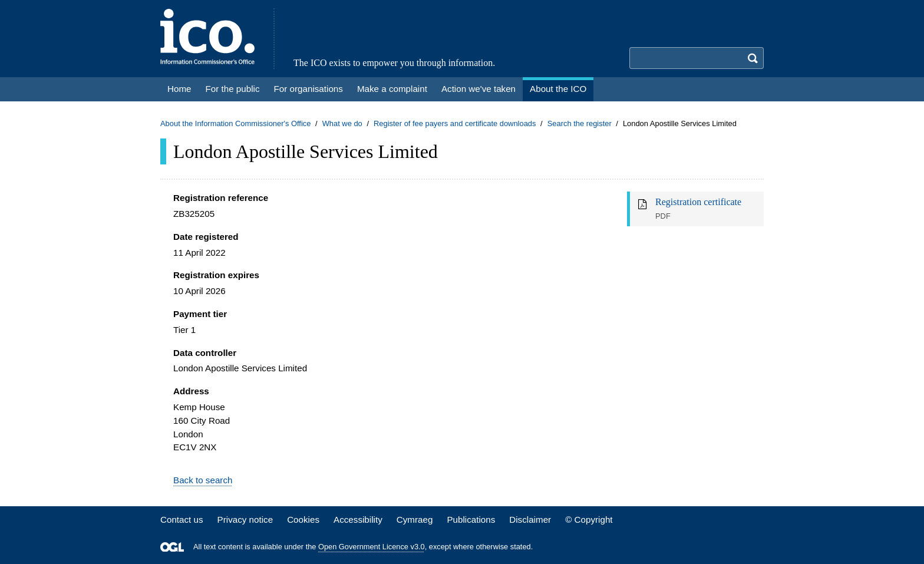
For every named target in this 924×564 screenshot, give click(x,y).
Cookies (303, 520)
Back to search (203, 480)
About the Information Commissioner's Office (235, 123)
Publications (471, 520)
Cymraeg (415, 520)
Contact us (182, 520)
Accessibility (358, 520)
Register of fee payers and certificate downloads (455, 123)
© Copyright (589, 520)
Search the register (580, 123)
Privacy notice (245, 520)
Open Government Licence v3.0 (372, 547)
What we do (342, 123)
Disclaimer (530, 520)
